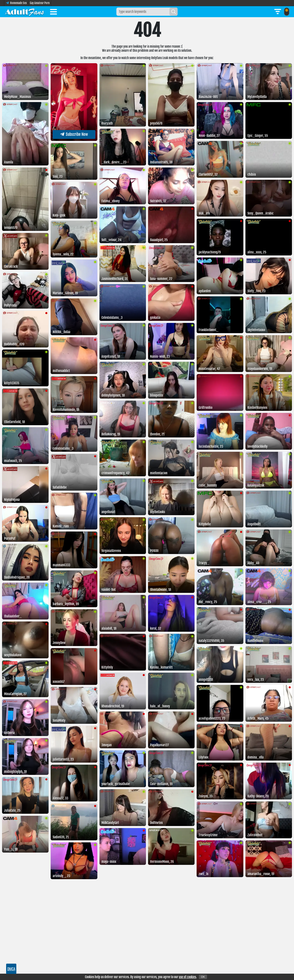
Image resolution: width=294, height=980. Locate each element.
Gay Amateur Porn (40, 3)
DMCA (11, 969)
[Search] (174, 12)
